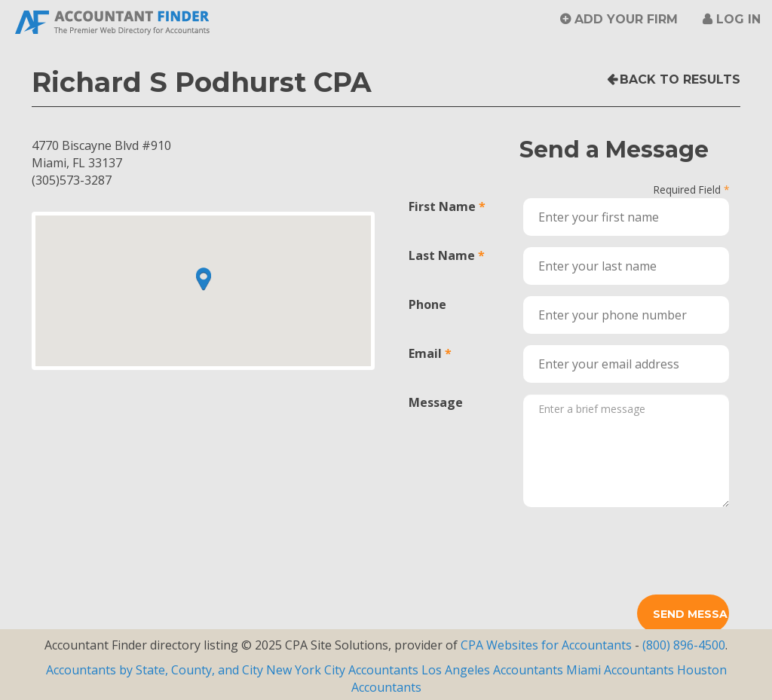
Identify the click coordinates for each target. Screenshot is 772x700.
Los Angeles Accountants (492, 670)
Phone (427, 304)
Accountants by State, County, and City (155, 670)
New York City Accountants (342, 670)
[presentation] (638, 548)
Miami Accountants (620, 670)
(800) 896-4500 (684, 645)
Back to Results (680, 79)
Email (425, 353)
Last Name (442, 255)
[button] (204, 279)
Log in (738, 19)
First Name (442, 206)
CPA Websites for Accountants (548, 645)
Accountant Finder (113, 21)
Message (436, 402)
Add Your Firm (626, 19)
